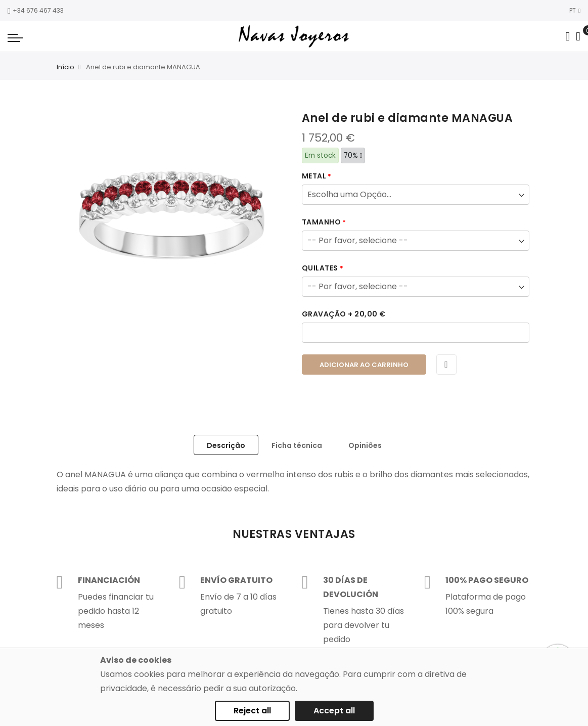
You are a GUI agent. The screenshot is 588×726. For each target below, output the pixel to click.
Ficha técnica (297, 445)
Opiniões (365, 445)
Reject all (252, 711)
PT (575, 10)
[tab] (226, 445)
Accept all (334, 711)
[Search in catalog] (568, 36)
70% (353, 155)
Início (65, 67)
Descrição (226, 445)
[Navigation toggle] (15, 37)
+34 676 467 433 (36, 10)
